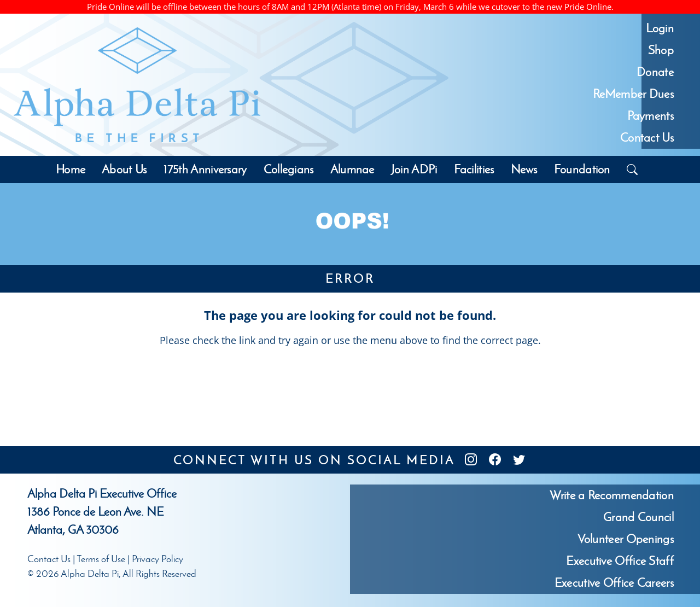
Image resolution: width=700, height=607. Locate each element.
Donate (655, 72)
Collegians (289, 169)
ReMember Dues (633, 94)
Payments (651, 116)
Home (71, 169)
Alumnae (352, 169)
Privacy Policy (157, 559)
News (524, 169)
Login (660, 28)
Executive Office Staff (620, 561)
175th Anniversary (205, 169)
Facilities (474, 169)
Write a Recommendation (612, 495)
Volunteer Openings (626, 539)
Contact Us (647, 138)
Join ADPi (414, 169)
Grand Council (638, 517)
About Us (124, 169)
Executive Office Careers (614, 583)
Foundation (582, 169)
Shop (661, 50)
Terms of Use (101, 559)
